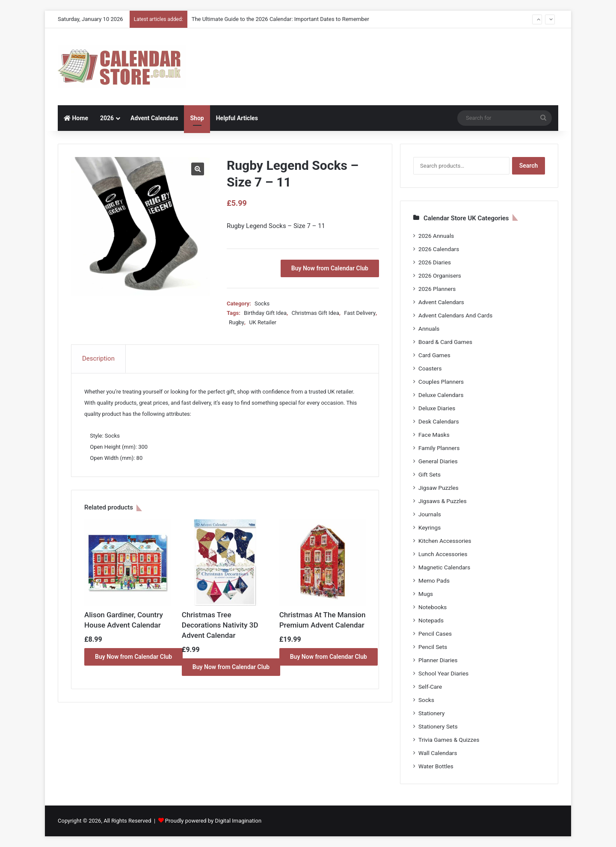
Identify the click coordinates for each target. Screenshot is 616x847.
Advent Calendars (154, 118)
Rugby (237, 322)
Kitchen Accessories (445, 541)
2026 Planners (437, 289)
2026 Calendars (439, 249)
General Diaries (438, 461)
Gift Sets (429, 474)
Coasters (430, 368)
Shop (197, 118)
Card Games (434, 355)
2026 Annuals (436, 236)
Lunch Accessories (443, 554)
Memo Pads (434, 580)
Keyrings (429, 527)
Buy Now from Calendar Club (330, 268)
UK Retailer (263, 322)
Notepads (431, 620)
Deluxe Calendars (441, 395)
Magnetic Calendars (444, 567)
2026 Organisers (440, 275)
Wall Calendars (438, 753)
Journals (430, 514)
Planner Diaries (438, 660)
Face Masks (434, 435)
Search (529, 166)
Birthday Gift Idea (265, 313)
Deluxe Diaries (437, 408)
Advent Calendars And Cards (455, 315)
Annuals (429, 329)
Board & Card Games (445, 342)
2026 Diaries (435, 262)
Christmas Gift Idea (315, 313)
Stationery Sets (438, 726)
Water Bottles (436, 766)
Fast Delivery (360, 313)
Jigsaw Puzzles (438, 488)
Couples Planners (441, 382)
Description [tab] (98, 358)
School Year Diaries (443, 673)
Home (76, 118)
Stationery (432, 713)
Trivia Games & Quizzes (449, 740)
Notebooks (432, 607)
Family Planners (439, 448)
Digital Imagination (238, 821)
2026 (107, 118)
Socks (262, 304)
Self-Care (430, 687)
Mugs (426, 594)
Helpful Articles (237, 118)
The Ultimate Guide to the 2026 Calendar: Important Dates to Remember (280, 19)
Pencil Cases (435, 634)
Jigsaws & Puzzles (443, 501)
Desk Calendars (439, 421)
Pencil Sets (433, 647)
